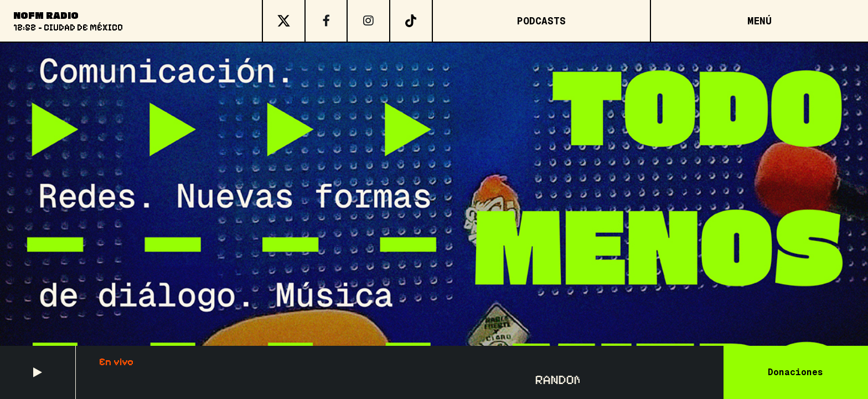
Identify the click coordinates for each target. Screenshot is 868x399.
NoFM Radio (46, 15)
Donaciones (795, 372)
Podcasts (541, 21)
